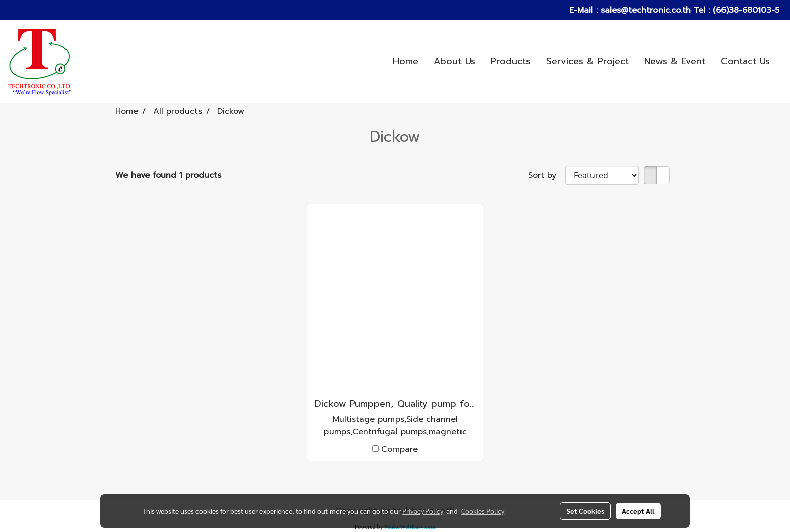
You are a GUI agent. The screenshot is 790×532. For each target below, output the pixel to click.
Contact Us (745, 61)
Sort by (547, 175)
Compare (400, 449)
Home (406, 61)
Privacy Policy (423, 511)
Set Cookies (585, 511)
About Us (454, 61)
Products (511, 61)
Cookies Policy (483, 511)
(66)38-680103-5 (745, 10)
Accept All (638, 511)
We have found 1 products (168, 175)
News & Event (675, 61)
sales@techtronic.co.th (646, 10)
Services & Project (587, 61)
